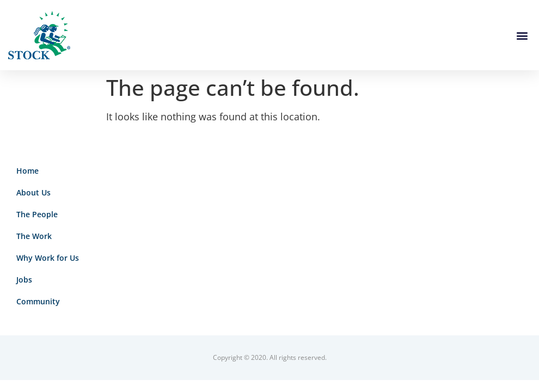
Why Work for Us (48, 258)
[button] (522, 35)
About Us (33, 192)
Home (27, 171)
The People (37, 214)
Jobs (24, 280)
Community (38, 301)
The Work (34, 236)
